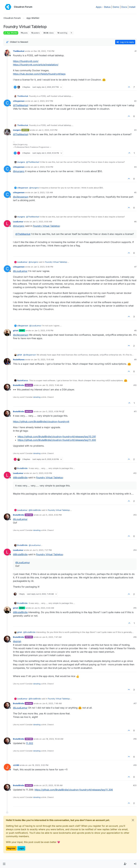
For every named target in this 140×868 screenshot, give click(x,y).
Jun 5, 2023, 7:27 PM (42, 550)
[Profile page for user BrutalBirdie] (7, 387)
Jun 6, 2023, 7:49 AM (52, 703)
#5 (135, 192)
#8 (135, 330)
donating (37, 397)
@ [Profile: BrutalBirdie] (20, 477)
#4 (135, 167)
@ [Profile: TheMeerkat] (21, 105)
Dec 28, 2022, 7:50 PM (44, 51)
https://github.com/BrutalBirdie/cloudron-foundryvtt (41, 422)
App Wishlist (11, 33)
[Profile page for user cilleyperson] (7, 103)
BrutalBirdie (19, 385)
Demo (116, 7)
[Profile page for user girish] (7, 333)
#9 (135, 359)
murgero (17, 130)
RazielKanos (19, 359)
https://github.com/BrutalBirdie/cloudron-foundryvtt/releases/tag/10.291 (57, 437)
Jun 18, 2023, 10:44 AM (53, 739)
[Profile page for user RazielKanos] (7, 362)
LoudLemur (18, 222)
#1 (136, 51)
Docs (124, 7)
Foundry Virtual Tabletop (46, 226)
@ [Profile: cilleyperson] (21, 197)
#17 (135, 703)
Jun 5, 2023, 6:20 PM (42, 473)
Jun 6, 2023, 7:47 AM (52, 637)
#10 (135, 385)
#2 (135, 101)
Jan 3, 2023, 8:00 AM (42, 222)
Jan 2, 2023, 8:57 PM (43, 101)
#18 (135, 739)
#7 (135, 267)
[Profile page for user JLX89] (7, 767)
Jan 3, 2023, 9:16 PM (44, 330)
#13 (135, 515)
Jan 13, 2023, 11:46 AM (52, 385)
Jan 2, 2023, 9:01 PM (48, 130)
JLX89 (16, 765)
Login (21, 848)
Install (132, 7)
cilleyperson (19, 101)
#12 (135, 473)
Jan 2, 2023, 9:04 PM (43, 167)
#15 (135, 608)
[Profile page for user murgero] (7, 132)
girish (16, 330)
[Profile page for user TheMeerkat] (7, 53)
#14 (135, 550)
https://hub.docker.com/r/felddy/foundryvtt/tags (39, 74)
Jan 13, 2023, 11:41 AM (44, 359)
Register (11, 848)
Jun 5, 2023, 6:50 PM (52, 515)
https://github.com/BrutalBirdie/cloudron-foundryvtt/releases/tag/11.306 (74, 790)
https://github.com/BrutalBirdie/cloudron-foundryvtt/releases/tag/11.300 (57, 440)
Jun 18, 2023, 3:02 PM (38, 765)
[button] (4, 864)
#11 (135, 411)
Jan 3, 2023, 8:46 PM (43, 267)
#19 (135, 765)
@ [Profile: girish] (17, 641)
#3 (135, 130)
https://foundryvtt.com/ (26, 61)
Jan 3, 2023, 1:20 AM (43, 192)
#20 (135, 785)
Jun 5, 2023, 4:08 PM (52, 411)
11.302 (30, 743)
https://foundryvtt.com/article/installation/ (36, 65)
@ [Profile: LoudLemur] (20, 271)
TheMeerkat (19, 51)
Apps (99, 7)
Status (107, 7)
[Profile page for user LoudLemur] (7, 224)
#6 (135, 222)
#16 (135, 637)
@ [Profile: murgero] (19, 171)
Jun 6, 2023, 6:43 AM (44, 608)
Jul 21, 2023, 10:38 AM (52, 785)
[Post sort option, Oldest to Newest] (17, 42)
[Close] (133, 820)
